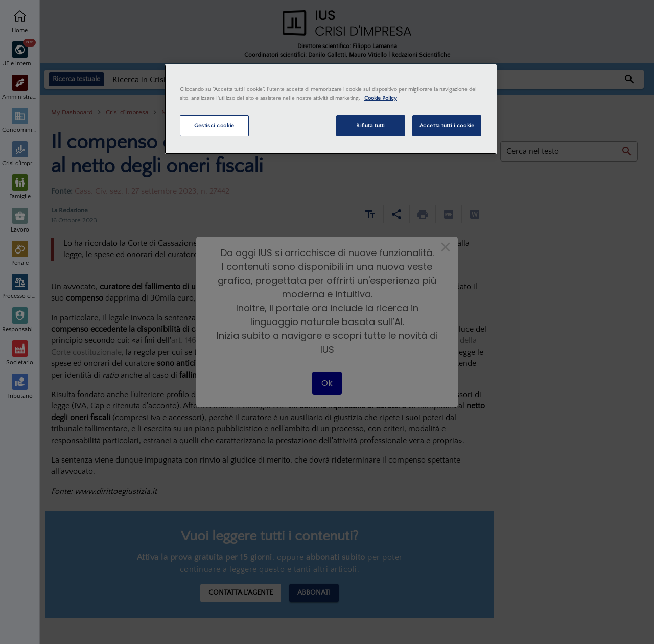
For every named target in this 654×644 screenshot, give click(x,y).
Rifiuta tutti (370, 125)
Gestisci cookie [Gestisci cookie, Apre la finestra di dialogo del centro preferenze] (214, 125)
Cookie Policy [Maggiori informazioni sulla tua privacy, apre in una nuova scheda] (381, 98)
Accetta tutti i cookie (447, 125)
